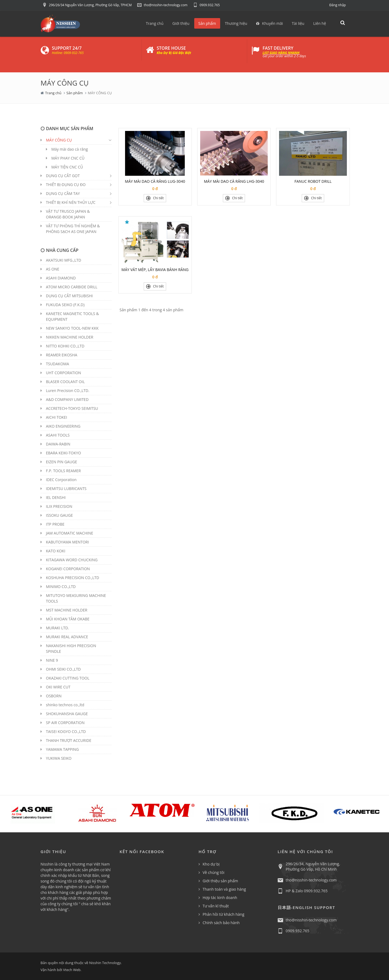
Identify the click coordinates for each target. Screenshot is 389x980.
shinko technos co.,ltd (65, 705)
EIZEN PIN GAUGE (61, 462)
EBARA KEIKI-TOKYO (63, 453)
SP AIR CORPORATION (65, 723)
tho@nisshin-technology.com (162, 5)
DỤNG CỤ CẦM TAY (63, 193)
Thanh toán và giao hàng (224, 889)
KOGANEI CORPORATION (68, 569)
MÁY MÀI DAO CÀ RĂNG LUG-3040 (155, 181)
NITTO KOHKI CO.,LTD (65, 346)
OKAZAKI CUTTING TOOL (68, 678)
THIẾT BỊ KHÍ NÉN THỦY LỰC (71, 202)
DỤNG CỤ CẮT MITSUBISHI (69, 296)
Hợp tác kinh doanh (220, 898)
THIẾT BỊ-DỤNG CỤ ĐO (66, 185)
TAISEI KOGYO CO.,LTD (66, 731)
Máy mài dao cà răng (70, 149)
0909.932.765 (207, 5)
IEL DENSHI (56, 497)
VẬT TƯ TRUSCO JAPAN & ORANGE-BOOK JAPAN (68, 214)
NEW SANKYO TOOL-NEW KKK (72, 328)
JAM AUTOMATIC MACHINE (70, 533)
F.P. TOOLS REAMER (63, 471)
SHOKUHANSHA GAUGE (67, 714)
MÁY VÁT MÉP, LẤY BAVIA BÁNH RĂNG (155, 270)
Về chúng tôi (214, 872)
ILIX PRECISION (59, 506)
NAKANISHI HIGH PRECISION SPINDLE (71, 648)
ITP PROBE (55, 524)
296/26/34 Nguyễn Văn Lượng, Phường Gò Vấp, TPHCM (87, 5)
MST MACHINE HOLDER (67, 610)
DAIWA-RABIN (58, 444)
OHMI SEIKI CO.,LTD (63, 669)
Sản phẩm (75, 93)
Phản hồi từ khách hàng (223, 914)
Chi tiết (155, 198)
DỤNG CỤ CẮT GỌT (63, 176)
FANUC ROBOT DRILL (313, 181)
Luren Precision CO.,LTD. (68, 391)
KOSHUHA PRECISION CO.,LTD (73, 578)
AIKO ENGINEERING (63, 426)
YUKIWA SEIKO (59, 758)
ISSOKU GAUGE (59, 515)
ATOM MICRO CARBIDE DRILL (72, 287)
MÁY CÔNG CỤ (59, 140)
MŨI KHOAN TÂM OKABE (68, 619)
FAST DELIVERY (278, 48)
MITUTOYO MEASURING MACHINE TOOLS (76, 598)
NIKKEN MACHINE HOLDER (70, 337)
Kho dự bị (211, 864)
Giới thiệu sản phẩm (220, 881)
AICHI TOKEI (56, 417)
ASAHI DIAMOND (61, 278)
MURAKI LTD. (57, 628)
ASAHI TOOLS (58, 435)
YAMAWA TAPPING (62, 749)
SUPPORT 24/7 (67, 48)
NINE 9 (52, 660)
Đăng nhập (338, 5)
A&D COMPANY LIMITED (67, 399)
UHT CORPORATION (63, 373)
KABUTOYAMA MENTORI (67, 542)
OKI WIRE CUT (58, 687)
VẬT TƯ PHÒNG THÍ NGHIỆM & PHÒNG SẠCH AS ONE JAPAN (73, 229)
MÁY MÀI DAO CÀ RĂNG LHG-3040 (234, 181)
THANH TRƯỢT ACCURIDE (69, 740)
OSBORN (54, 696)
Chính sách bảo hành (221, 923)
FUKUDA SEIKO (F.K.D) (65, 305)
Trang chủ (53, 93)
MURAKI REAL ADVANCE (67, 637)
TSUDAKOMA (58, 364)
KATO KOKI (56, 551)
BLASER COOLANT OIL (65, 382)
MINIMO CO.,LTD (61, 587)
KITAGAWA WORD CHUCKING (72, 560)
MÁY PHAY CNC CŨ (68, 158)
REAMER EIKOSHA (62, 355)
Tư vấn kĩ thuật (216, 906)
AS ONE (53, 269)
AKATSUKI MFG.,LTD (63, 260)
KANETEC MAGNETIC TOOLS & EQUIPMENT (72, 316)
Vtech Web (72, 970)
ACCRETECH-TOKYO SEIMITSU (72, 408)
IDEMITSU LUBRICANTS (66, 489)
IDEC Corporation (61, 480)
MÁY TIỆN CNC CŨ (67, 167)
